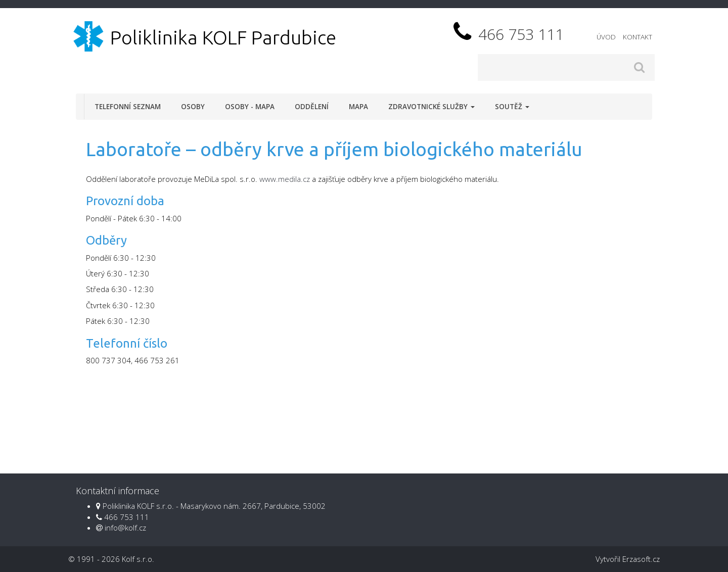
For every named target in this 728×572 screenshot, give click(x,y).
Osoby (193, 107)
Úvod (606, 37)
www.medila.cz (285, 179)
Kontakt (638, 37)
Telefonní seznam (128, 107)
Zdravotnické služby (431, 107)
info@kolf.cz (125, 528)
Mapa (358, 107)
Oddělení (312, 107)
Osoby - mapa (250, 107)
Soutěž (512, 107)
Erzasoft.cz (641, 559)
